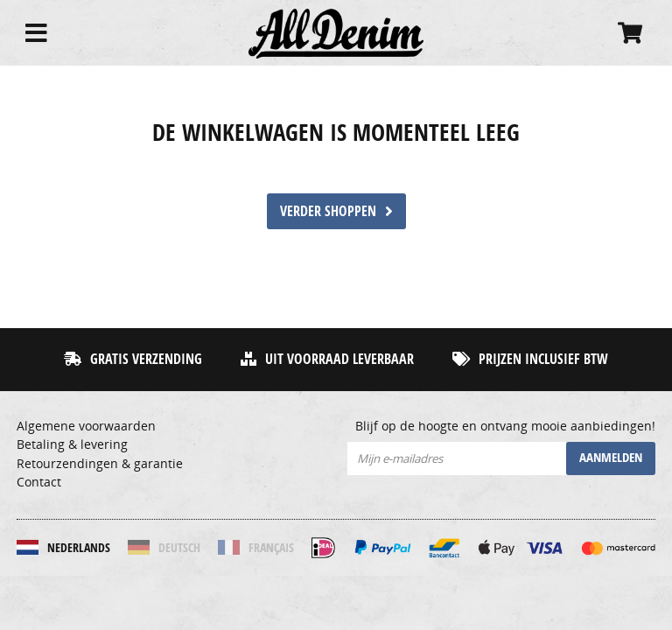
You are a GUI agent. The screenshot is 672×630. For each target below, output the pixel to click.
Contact (39, 482)
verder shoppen (336, 211)
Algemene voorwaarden (86, 426)
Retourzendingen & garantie (100, 464)
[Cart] (630, 33)
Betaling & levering (72, 444)
